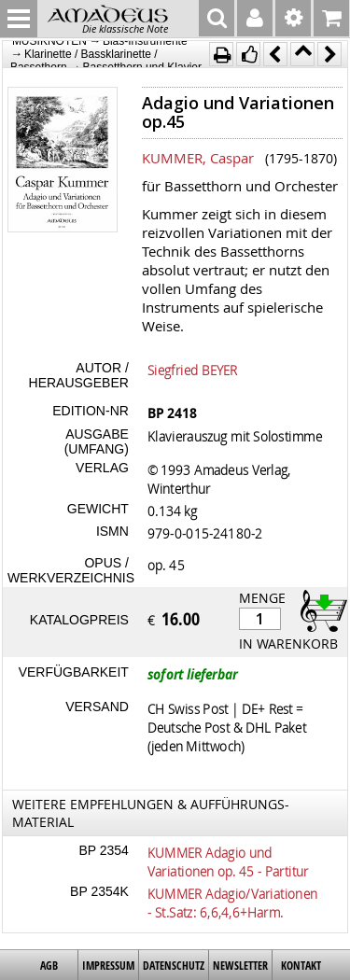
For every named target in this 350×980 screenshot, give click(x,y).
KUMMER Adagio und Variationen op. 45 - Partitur (228, 861)
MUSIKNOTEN (49, 41)
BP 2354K (99, 891)
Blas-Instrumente (145, 41)
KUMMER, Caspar (198, 158)
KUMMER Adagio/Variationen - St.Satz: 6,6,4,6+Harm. (232, 903)
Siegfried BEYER (192, 370)
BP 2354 (103, 850)
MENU (19, 19)
